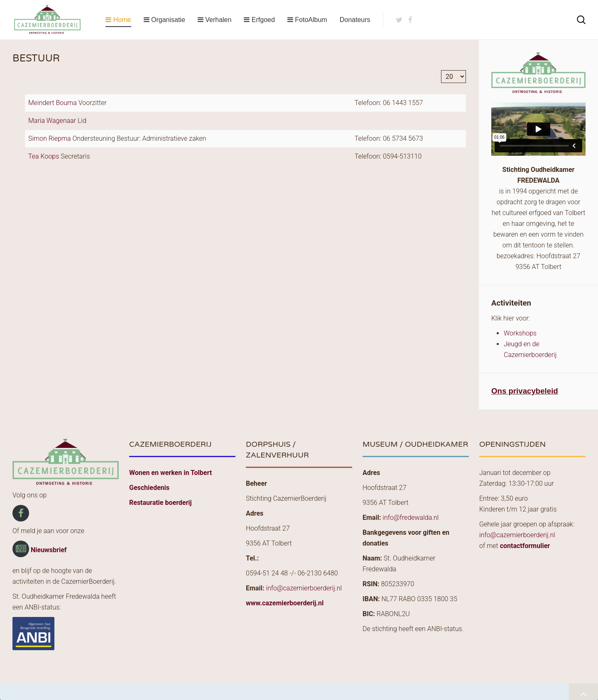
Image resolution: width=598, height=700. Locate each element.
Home (118, 20)
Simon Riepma (50, 138)
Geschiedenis (149, 488)
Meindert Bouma (53, 103)
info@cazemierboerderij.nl (304, 588)
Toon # (441, 70)
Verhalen (215, 20)
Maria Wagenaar (53, 121)
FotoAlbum (307, 20)
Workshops (520, 333)
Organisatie (164, 20)
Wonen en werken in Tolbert (170, 473)
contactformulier (525, 546)
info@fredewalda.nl (411, 518)
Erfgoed (259, 20)
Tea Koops (44, 156)
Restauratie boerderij (161, 503)
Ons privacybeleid (525, 391)
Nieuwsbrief (49, 550)
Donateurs (355, 20)
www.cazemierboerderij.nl (285, 603)
